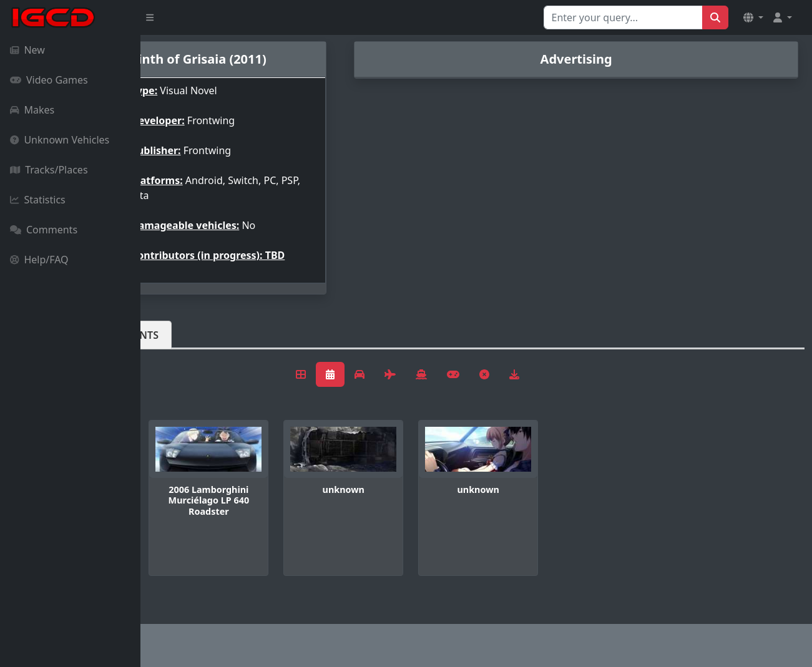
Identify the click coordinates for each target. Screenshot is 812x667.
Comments (44, 230)
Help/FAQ (39, 260)
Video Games (49, 80)
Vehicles (186, 345)
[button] (753, 17)
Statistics (38, 200)
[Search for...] (623, 17)
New (27, 50)
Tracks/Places (49, 170)
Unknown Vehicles (60, 140)
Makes (32, 110)
